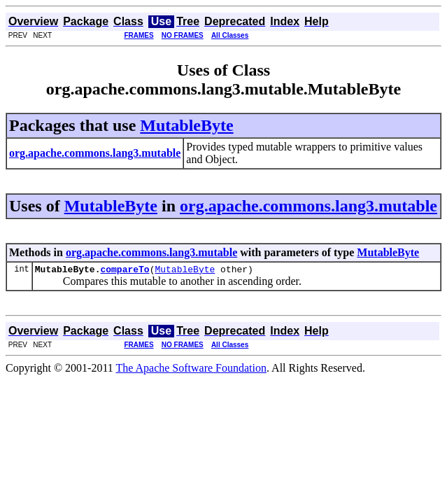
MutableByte (186, 125)
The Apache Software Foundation (192, 370)
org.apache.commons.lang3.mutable (308, 206)
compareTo (125, 271)
